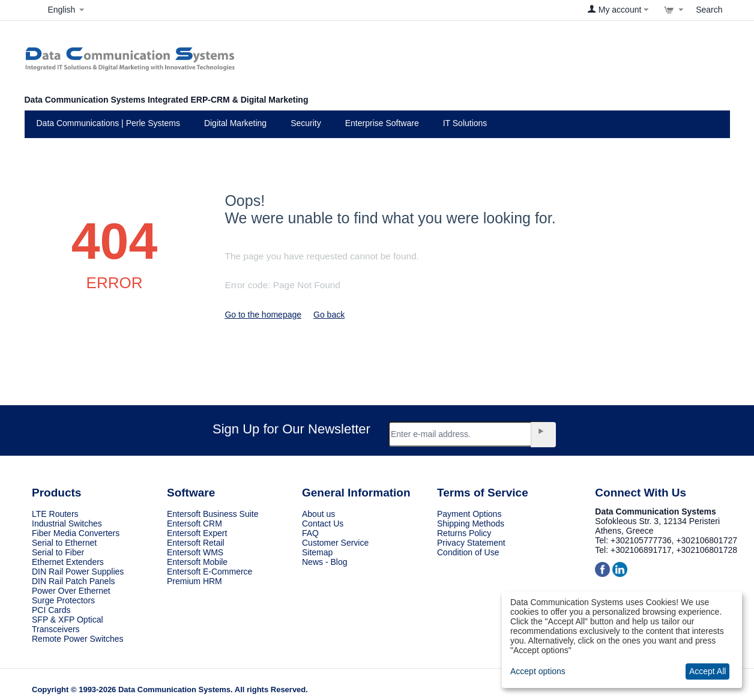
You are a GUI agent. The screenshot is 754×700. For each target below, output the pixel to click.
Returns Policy (464, 533)
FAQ (310, 533)
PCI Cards (51, 610)
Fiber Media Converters (76, 533)
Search (709, 10)
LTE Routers (55, 514)
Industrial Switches (67, 523)
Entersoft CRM (195, 523)
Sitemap (317, 552)
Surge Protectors (63, 600)
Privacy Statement (471, 543)
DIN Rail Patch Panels (74, 581)
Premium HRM (195, 581)
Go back (329, 315)
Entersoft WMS (195, 552)
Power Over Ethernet (71, 591)
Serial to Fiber (58, 552)
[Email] (466, 434)
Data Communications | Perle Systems (108, 123)
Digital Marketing (235, 123)
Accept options (538, 671)
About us (318, 514)
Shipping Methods (471, 523)
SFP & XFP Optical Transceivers (68, 624)
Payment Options (469, 514)
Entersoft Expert (197, 533)
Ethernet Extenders (68, 562)
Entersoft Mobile (197, 562)
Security (306, 123)
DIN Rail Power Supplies (78, 572)
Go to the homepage (263, 315)
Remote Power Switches (78, 639)
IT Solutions (465, 123)
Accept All (707, 671)
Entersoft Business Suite (213, 514)
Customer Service (335, 543)
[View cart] (674, 10)
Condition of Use (468, 552)
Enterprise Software (382, 123)
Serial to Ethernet (64, 543)
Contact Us (323, 523)
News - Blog (324, 562)
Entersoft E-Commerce (210, 572)
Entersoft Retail (196, 543)
